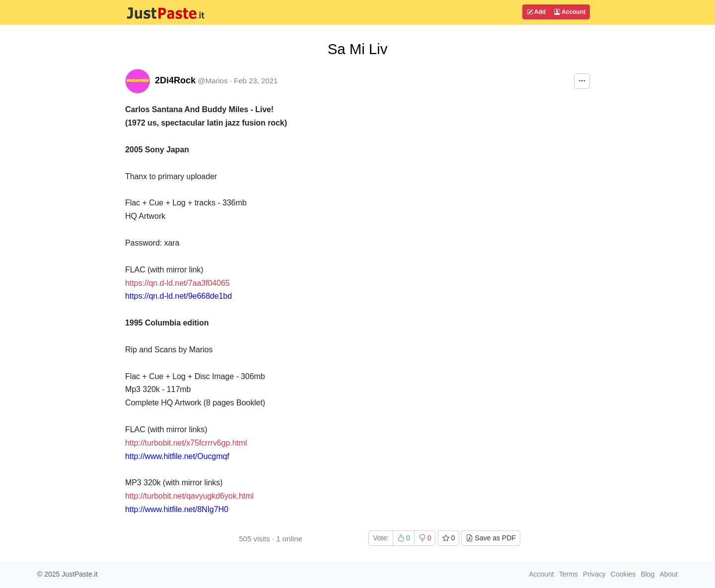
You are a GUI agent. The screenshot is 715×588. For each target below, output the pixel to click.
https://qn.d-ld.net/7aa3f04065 (178, 283)
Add (536, 12)
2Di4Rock (175, 80)
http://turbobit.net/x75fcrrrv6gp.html (186, 443)
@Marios (213, 81)
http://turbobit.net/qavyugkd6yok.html (189, 496)
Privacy (594, 574)
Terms (569, 574)
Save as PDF (491, 538)
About (669, 574)
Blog (647, 574)
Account (570, 12)
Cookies (623, 574)
